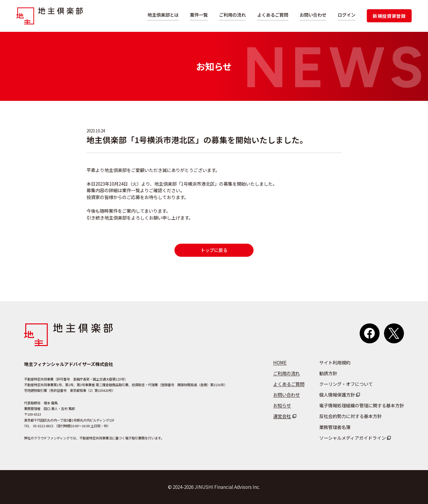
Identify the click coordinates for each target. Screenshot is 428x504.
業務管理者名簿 (335, 427)
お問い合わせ (313, 15)
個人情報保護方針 (337, 395)
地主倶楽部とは (163, 15)
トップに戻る (214, 250)
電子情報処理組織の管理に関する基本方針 (362, 405)
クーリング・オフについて (346, 384)
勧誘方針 (328, 373)
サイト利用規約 (335, 362)
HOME (280, 362)
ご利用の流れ (232, 15)
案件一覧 (199, 15)
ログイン (347, 15)
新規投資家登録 (389, 16)
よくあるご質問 (273, 15)
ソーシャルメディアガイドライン (353, 438)
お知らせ (282, 405)
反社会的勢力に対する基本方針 (350, 416)
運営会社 (282, 416)
